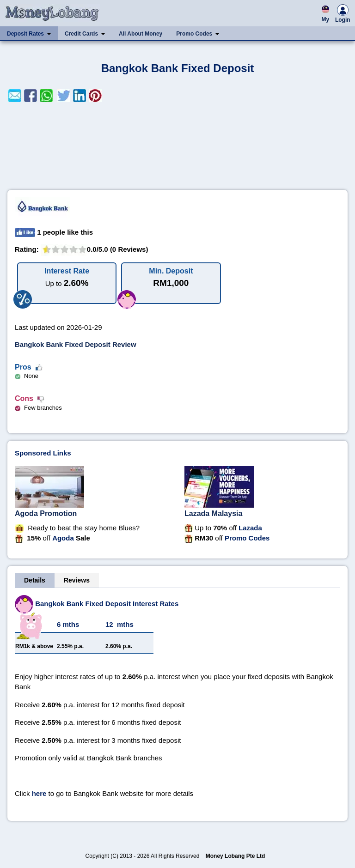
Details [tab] (35, 580)
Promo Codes (194, 34)
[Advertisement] (177, 146)
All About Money (141, 34)
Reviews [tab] (77, 580)
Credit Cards (81, 34)
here (39, 793)
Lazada (250, 528)
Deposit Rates (25, 34)
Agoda (63, 538)
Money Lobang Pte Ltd (236, 856)
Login (343, 15)
